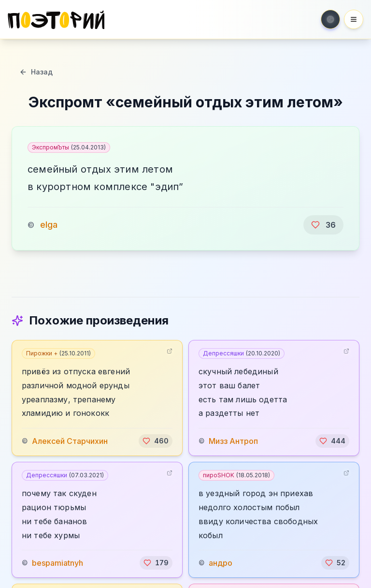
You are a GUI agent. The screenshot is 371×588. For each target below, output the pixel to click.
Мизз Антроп (233, 441)
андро (221, 563)
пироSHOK (236, 475)
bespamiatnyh (57, 563)
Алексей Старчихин (70, 441)
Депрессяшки (242, 353)
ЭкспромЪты (69, 147)
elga (49, 225)
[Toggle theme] (330, 19)
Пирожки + (58, 353)
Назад (36, 72)
